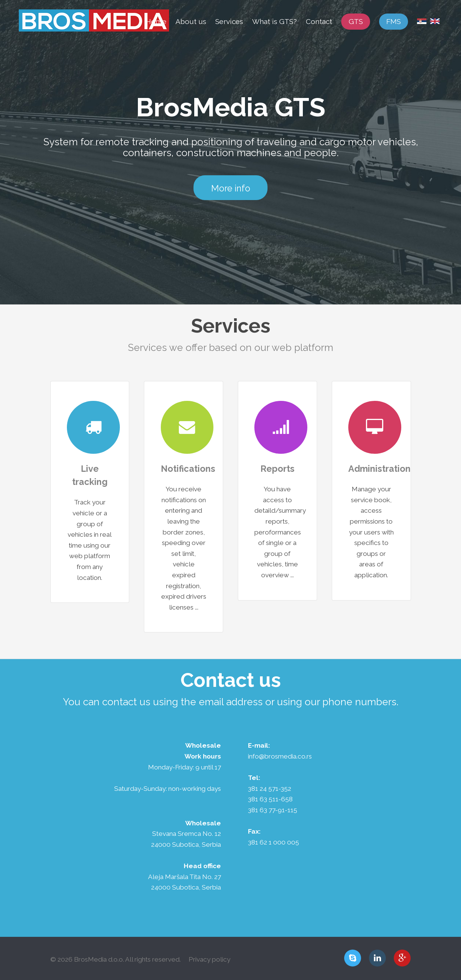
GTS (356, 21)
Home (156, 21)
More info (231, 188)
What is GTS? (274, 21)
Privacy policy (209, 959)
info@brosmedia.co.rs (280, 756)
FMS (394, 21)
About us (191, 21)
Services (229, 21)
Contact (319, 21)
